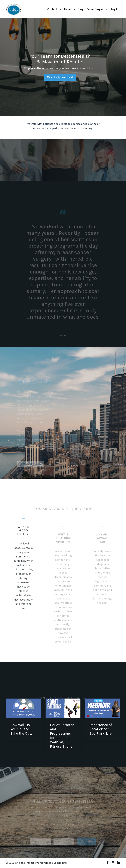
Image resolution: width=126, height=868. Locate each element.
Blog (81, 9)
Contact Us (54, 9)
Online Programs (97, 9)
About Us (69, 9)
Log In (115, 9)
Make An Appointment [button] (60, 77)
